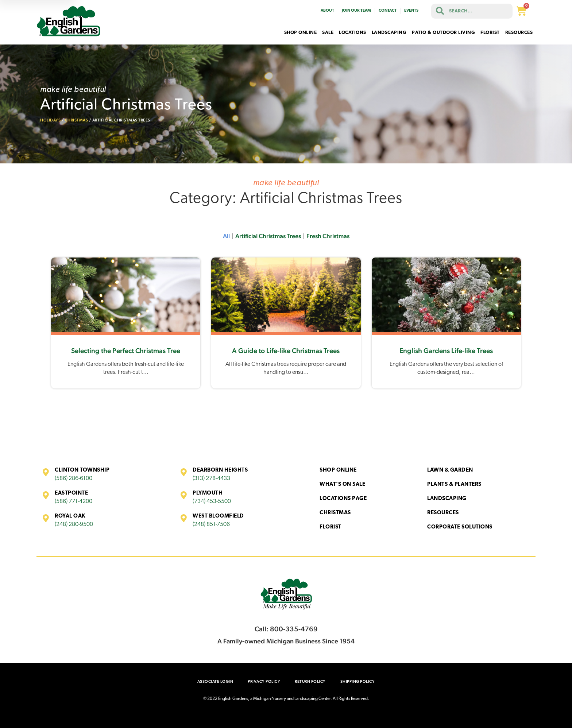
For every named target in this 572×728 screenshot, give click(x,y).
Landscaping (447, 499)
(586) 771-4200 (74, 502)
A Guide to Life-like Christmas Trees (286, 351)
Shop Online (338, 470)
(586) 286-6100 (74, 479)
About (327, 11)
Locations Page (343, 499)
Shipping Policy (358, 681)
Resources (443, 513)
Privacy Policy (264, 681)
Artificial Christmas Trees (268, 236)
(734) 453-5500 (212, 502)
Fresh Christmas (328, 236)
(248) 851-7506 (211, 524)
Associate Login (215, 681)
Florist (331, 527)
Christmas (77, 120)
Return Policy (310, 681)
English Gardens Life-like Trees (446, 351)
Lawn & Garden (450, 470)
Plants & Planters (454, 485)
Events (411, 11)
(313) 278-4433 (211, 479)
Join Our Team (356, 11)
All (226, 236)
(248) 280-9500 (74, 524)
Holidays (50, 120)
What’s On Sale (342, 485)
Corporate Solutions (460, 527)
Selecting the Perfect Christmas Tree (126, 351)
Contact (388, 11)
